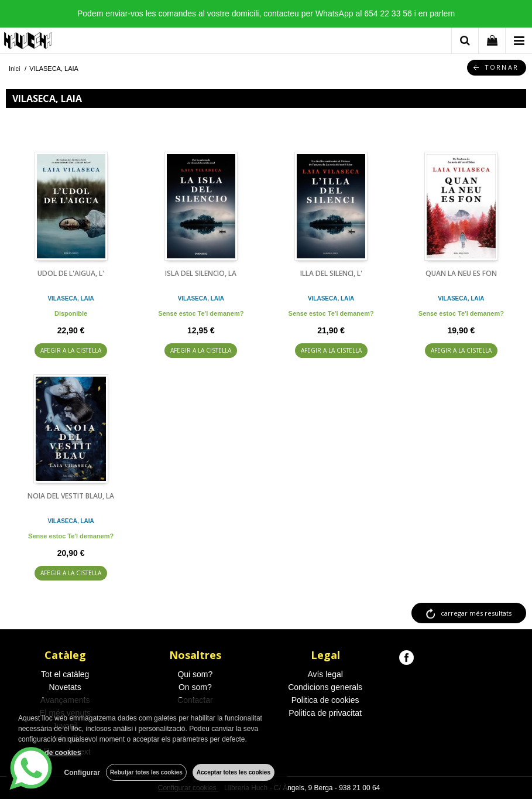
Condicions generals (325, 687)
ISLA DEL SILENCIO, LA (201, 273)
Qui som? (195, 674)
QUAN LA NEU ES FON (461, 273)
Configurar (82, 773)
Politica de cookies (325, 700)
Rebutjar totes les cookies (146, 772)
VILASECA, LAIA (71, 298)
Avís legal (325, 674)
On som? (195, 687)
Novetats (65, 687)
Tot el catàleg (65, 674)
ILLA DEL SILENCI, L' (331, 273)
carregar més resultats (476, 613)
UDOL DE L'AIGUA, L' (71, 273)
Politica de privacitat (325, 713)
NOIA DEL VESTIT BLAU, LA (71, 496)
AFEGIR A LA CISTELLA (71, 350)
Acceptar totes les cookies (234, 772)
